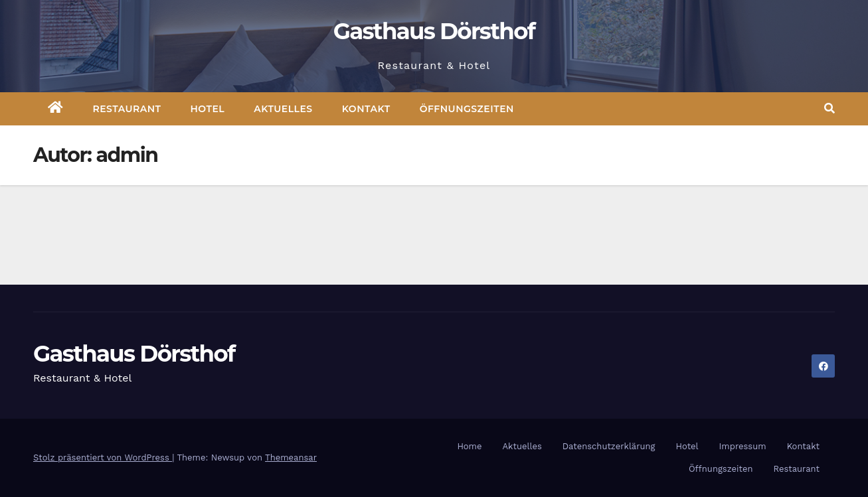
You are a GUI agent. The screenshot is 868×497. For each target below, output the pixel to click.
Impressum (743, 446)
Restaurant (127, 109)
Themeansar (291, 458)
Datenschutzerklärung (609, 446)
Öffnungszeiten (467, 109)
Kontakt (366, 109)
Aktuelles (283, 109)
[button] (829, 108)
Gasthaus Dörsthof (434, 31)
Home (469, 446)
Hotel (208, 109)
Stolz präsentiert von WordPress (103, 458)
